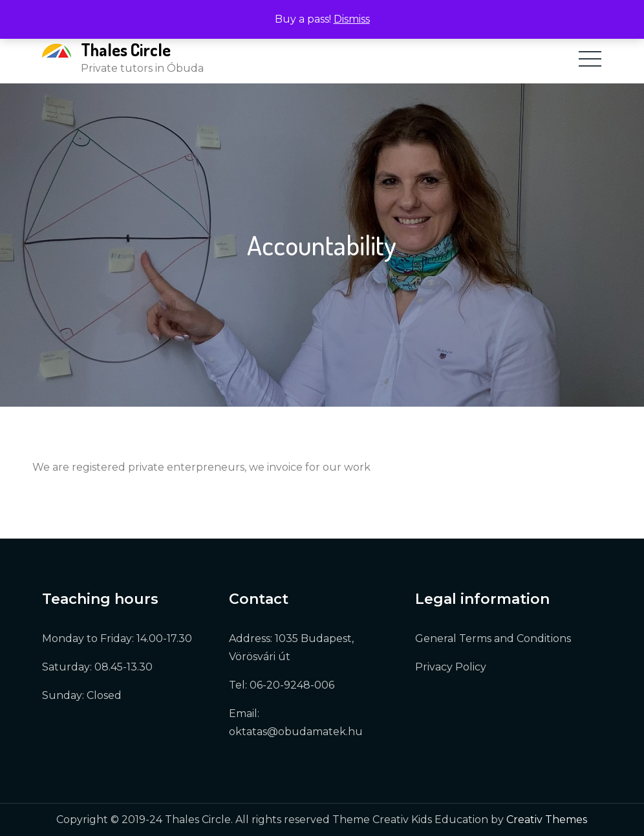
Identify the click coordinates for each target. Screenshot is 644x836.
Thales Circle (126, 49)
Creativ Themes (547, 820)
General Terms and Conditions (493, 638)
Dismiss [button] (352, 19)
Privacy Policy (451, 667)
